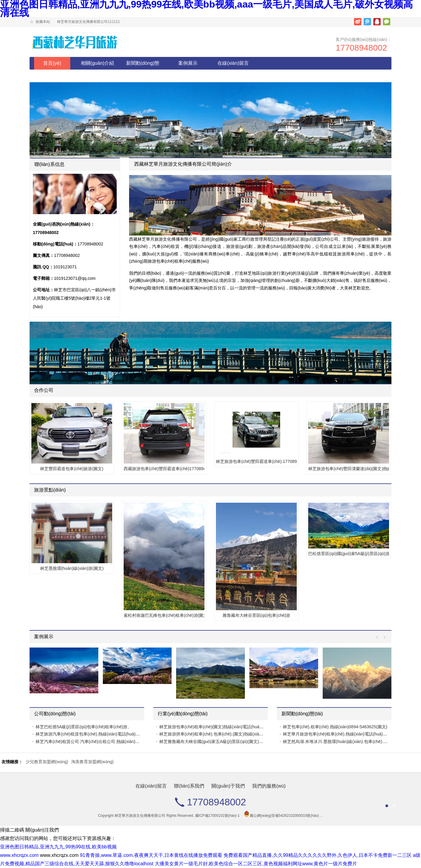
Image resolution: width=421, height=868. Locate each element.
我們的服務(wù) (269, 786)
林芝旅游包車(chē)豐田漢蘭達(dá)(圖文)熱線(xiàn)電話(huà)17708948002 (349, 469)
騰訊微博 (367, 22)
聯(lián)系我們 (189, 786)
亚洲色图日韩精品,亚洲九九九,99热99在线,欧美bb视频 (58, 847)
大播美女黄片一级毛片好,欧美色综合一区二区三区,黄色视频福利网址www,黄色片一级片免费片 (256, 864)
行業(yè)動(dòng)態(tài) (183, 714)
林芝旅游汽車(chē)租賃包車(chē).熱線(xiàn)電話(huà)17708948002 (98, 734)
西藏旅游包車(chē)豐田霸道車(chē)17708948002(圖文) (164, 469)
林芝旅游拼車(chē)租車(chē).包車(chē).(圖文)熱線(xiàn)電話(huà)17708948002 (233, 734)
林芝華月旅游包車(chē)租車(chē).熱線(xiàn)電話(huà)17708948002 (346, 734)
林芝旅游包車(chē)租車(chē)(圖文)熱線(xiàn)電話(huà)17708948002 (223, 727)
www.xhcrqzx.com (19, 855)
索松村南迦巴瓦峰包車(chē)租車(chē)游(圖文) (164, 615)
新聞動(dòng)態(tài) (143, 69)
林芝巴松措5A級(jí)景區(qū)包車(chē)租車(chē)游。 (84, 727)
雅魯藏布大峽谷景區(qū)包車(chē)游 (256, 615)
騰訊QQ (377, 22)
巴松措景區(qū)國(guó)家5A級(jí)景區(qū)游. (349, 554)
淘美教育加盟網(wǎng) (92, 762)
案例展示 (188, 63)
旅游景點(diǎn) (50, 490)
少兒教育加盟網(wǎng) (47, 762)
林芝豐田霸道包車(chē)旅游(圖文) (72, 469)
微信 (387, 22)
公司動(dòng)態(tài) (55, 714)
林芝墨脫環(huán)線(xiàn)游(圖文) (72, 568)
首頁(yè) (52, 63)
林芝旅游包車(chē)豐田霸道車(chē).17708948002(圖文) (256, 461)
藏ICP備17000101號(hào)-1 (217, 816)
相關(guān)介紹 (97, 63)
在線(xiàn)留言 (233, 63)
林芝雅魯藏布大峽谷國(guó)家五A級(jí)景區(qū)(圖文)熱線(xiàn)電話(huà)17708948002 (241, 742)
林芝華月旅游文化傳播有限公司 (140, 816)
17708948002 (361, 48)
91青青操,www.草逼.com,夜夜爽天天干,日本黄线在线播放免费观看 (151, 855)
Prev (379, 637)
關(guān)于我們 (228, 786)
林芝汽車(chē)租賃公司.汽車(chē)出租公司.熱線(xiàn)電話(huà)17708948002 (108, 742)
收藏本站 (43, 22)
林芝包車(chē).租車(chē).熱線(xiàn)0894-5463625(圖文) (335, 727)
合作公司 (44, 390)
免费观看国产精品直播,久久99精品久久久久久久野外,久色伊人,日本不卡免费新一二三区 (317, 855)
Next (383, 637)
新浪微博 (358, 22)
